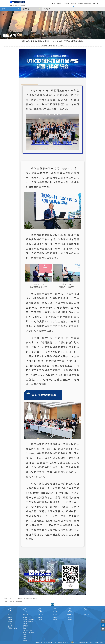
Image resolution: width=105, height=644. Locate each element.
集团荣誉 (10, 622)
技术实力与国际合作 (13, 628)
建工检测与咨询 (27, 618)
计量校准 (25, 628)
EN (101, 3)
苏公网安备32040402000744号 (80, 642)
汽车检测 (25, 624)
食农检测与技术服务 (28, 622)
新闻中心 (73, 4)
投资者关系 (88, 4)
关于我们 (59, 4)
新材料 (24, 636)
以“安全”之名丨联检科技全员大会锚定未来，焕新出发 (24, 598)
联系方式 (95, 4)
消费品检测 (26, 626)
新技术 (24, 634)
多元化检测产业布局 (28, 630)
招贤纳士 (55, 618)
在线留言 (70, 620)
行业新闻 (40, 620)
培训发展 (55, 620)
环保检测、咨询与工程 (28, 620)
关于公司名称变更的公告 (16, 602)
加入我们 (80, 4)
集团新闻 (47, 9)
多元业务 (66, 4)
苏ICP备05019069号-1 (64, 642)
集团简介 (10, 618)
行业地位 (10, 626)
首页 (54, 4)
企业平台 (10, 624)
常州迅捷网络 (100, 642)
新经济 (24, 638)
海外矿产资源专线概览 (28, 632)
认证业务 (25, 640)
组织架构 (10, 620)
